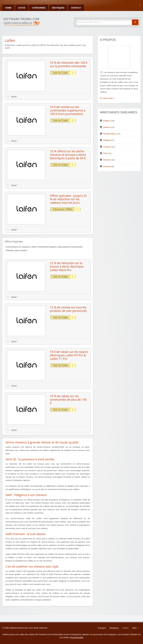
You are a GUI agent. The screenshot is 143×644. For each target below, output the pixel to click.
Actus (22, 8)
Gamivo (107, 127)
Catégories (39, 8)
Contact (76, 8)
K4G (105, 153)
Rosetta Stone (110, 134)
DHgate (107, 140)
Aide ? (135, 628)
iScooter (107, 160)
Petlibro (107, 121)
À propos (102, 628)
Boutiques (58, 8)
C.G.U (125, 628)
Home (8, 8)
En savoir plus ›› (107, 98)
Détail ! (12, 97)
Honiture (107, 147)
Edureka (107, 166)
